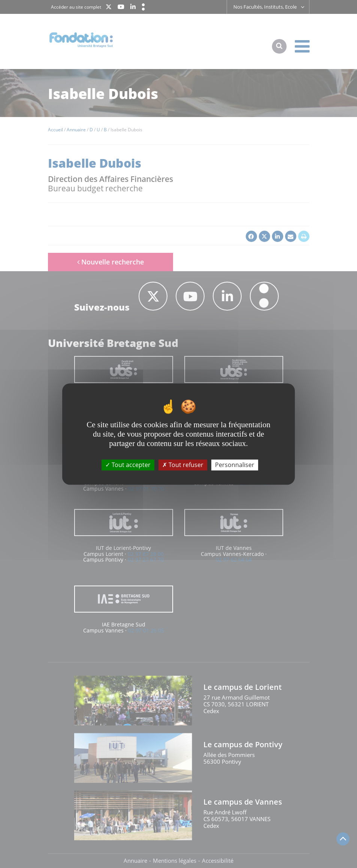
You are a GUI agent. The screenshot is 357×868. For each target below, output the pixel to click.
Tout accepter (128, 465)
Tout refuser (183, 465)
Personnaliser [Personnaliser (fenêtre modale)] (235, 465)
